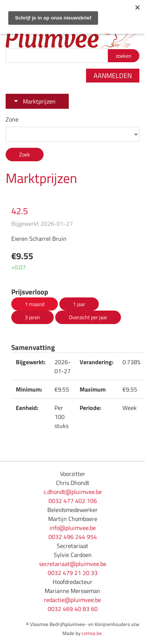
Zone (12, 119)
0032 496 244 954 (73, 537)
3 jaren (32, 317)
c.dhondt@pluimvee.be (73, 492)
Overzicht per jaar (88, 317)
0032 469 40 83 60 (73, 609)
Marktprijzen (39, 101)
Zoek (25, 154)
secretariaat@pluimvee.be (73, 564)
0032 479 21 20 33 (73, 573)
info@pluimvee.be (73, 528)
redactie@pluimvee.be (72, 600)
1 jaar (79, 304)
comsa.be (92, 633)
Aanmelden (113, 76)
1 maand (35, 304)
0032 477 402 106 (73, 501)
